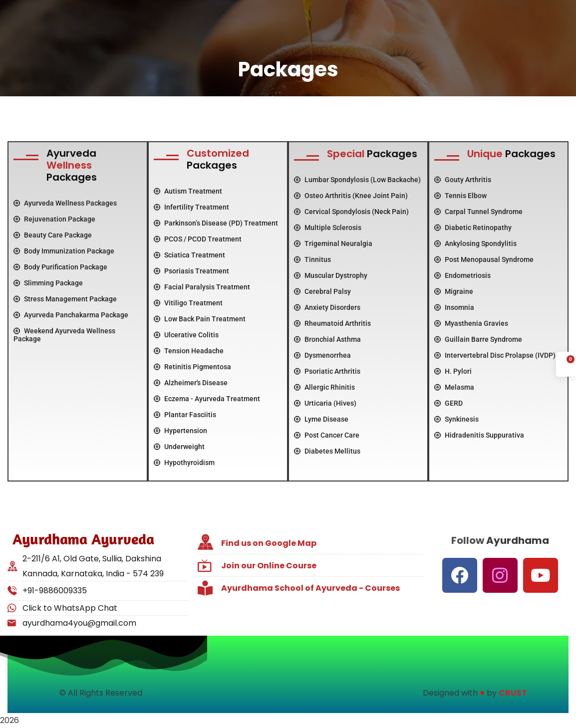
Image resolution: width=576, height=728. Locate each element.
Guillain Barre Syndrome (478, 339)
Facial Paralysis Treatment (202, 287)
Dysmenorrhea (322, 355)
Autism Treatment (188, 191)
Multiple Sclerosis (328, 228)
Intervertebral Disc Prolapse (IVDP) (495, 355)
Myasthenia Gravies (471, 323)
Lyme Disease (321, 419)
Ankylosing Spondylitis (475, 243)
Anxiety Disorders (327, 307)
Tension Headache (189, 351)
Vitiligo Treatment (188, 303)
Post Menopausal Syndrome (484, 259)
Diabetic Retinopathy (473, 228)
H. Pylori (453, 371)
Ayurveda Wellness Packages (65, 203)
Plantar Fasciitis (185, 415)
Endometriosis (462, 275)
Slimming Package (48, 283)
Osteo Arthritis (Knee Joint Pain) (351, 196)
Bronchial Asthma (327, 339)
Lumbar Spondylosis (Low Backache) (357, 180)
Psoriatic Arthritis (327, 371)
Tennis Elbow (460, 196)
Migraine (454, 291)
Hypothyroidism (184, 463)
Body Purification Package (60, 267)
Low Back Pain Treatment (200, 319)
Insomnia (454, 307)
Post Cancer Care (327, 435)
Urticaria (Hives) (325, 403)
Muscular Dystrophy (331, 275)
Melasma (454, 387)
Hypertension (180, 431)
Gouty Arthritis (463, 180)
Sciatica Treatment (189, 255)
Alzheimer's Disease (191, 383)
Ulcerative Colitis (186, 335)
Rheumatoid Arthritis (332, 323)
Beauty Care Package (53, 235)
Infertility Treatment (191, 207)
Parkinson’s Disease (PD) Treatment (216, 223)
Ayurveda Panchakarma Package (71, 315)
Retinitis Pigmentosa (192, 367)
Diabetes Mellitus (327, 451)
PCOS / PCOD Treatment (198, 239)
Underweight (179, 447)
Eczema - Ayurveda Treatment (207, 399)
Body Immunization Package (64, 251)
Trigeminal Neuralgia (333, 243)
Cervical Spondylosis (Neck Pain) (351, 212)
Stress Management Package (65, 299)
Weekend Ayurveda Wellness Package (64, 335)
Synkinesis (456, 419)
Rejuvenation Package (54, 219)
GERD (448, 403)
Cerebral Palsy (322, 291)
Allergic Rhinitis (324, 387)
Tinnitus (312, 259)
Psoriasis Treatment (191, 271)
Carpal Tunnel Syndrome (478, 212)
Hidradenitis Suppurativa (479, 435)
